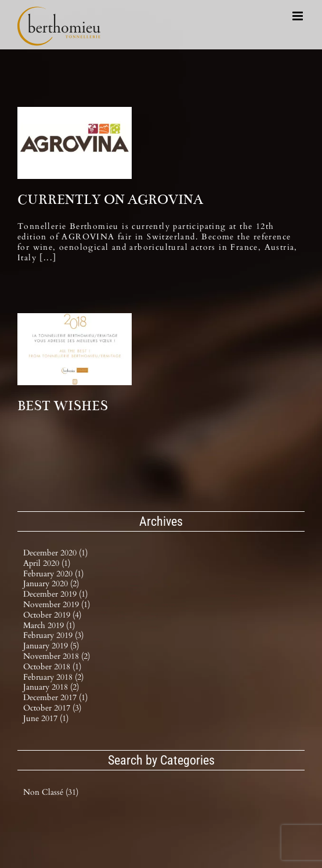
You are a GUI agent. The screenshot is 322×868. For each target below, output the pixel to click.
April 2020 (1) (47, 563)
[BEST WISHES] (75, 349)
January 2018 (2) (51, 687)
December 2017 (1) (55, 697)
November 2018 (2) (57, 656)
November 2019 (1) (57, 605)
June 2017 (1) (46, 718)
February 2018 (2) (53, 677)
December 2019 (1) (55, 594)
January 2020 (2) (51, 584)
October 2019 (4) (52, 615)
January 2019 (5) (51, 646)
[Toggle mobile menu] (299, 16)
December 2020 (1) (55, 553)
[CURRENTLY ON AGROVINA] (75, 143)
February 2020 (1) (53, 574)
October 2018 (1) (52, 667)
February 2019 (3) (53, 635)
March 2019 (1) (49, 625)
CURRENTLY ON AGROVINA (110, 200)
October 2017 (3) (52, 708)
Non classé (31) (51, 793)
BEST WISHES (63, 406)
